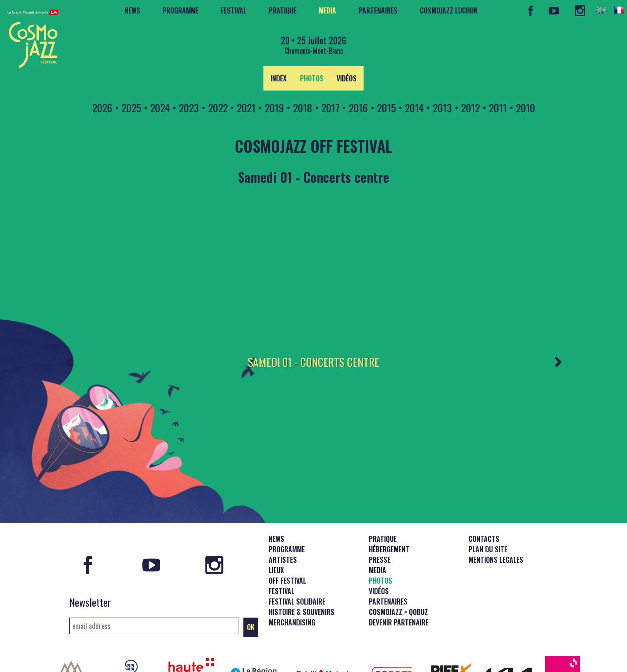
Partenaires (378, 10)
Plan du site (488, 510)
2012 (470, 108)
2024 (160, 108)
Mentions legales (496, 520)
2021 (246, 108)
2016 (358, 108)
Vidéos (347, 78)
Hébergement (389, 510)
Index (278, 78)
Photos (312, 78)
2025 (131, 108)
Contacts (484, 499)
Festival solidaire (297, 562)
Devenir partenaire (399, 583)
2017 (330, 108)
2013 (442, 108)
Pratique (283, 10)
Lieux (276, 531)
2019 (274, 108)
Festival (234, 10)
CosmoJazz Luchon (449, 10)
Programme (180, 10)
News (132, 10)
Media (327, 10)
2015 (386, 108)
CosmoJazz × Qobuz (398, 572)
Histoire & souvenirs (302, 572)
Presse (380, 520)
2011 (498, 108)
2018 (303, 108)
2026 (102, 108)
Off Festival (287, 541)
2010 (526, 108)
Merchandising (292, 583)
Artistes (283, 520)
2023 (189, 108)
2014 (414, 108)
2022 (218, 108)
